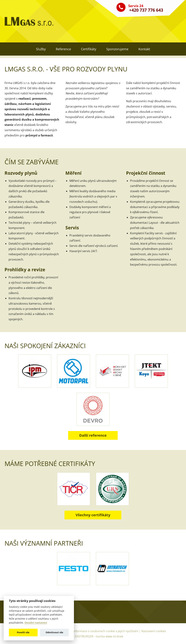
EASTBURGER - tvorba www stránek (99, 636)
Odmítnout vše (54, 632)
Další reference (93, 435)
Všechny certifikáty (93, 515)
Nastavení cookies (154, 631)
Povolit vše (23, 632)
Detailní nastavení (36, 623)
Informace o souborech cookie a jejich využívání (106, 631)
